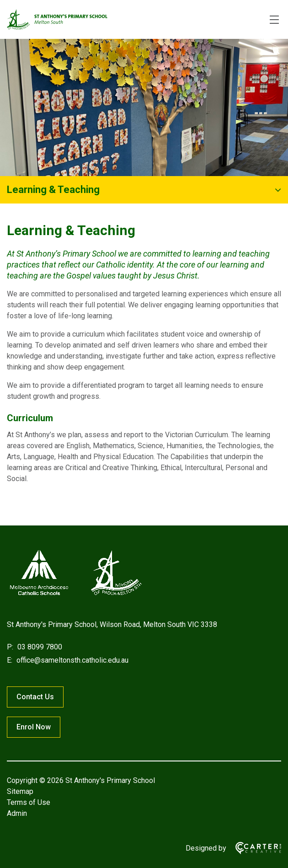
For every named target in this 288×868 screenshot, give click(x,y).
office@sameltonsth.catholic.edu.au (72, 660)
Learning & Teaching (53, 190)
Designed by (206, 848)
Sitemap (20, 791)
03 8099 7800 (39, 647)
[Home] (75, 595)
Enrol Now (34, 727)
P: (10, 647)
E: (10, 660)
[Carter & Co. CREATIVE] (254, 848)
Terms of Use (29, 802)
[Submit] (276, 51)
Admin (17, 813)
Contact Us (35, 697)
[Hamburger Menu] (274, 20)
